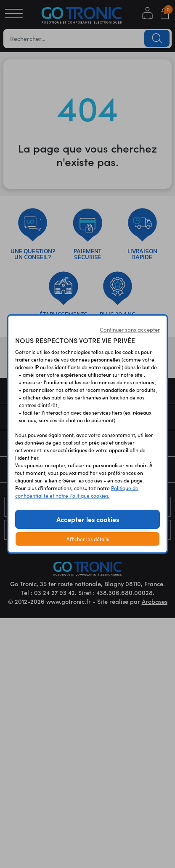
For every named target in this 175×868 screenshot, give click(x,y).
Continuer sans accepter (130, 329)
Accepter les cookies (88, 519)
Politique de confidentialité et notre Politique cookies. (77, 492)
